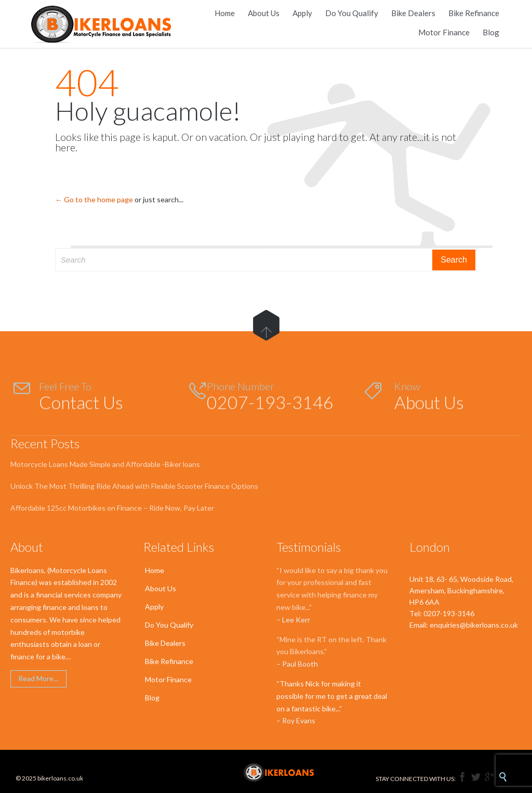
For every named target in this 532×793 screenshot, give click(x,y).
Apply (154, 607)
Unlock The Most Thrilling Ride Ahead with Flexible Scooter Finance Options (134, 486)
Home (155, 570)
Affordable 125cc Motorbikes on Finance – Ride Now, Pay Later (112, 508)
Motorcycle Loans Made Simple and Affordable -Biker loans (105, 464)
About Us (161, 588)
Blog (152, 698)
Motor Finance (168, 679)
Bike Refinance (169, 661)
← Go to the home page (94, 199)
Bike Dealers (165, 643)
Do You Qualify (169, 625)
